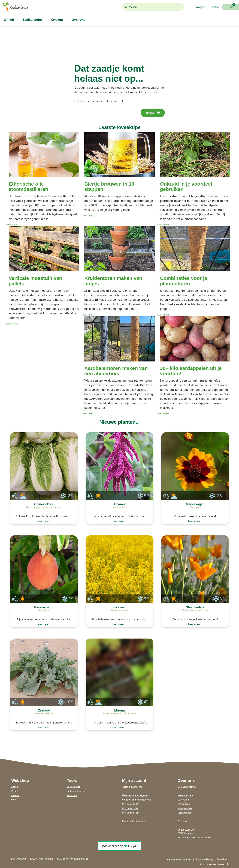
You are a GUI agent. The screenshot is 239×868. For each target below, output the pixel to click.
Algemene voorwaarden (179, 859)
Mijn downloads (130, 808)
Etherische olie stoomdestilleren (28, 187)
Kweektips (72, 795)
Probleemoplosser (76, 791)
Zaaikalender (32, 20)
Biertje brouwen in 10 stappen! (109, 187)
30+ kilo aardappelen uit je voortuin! (191, 371)
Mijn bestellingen (131, 804)
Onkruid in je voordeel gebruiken (186, 187)
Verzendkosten (185, 795)
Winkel (8, 20)
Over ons (78, 20)
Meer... (15, 800)
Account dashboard (132, 787)
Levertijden (183, 800)
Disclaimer (222, 859)
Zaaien (15, 791)
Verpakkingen (185, 813)
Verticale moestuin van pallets (35, 281)
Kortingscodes (185, 808)
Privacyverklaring (204, 859)
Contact (215, 7)
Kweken (56, 20)
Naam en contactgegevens (136, 795)
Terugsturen (184, 804)
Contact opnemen (187, 787)
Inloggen (200, 7)
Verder (153, 112)
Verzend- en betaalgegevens (137, 800)
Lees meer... (13, 225)
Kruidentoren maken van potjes (113, 281)
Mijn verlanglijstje (131, 813)
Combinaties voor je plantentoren (184, 281)
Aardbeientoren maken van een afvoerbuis (116, 371)
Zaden (15, 787)
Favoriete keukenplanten (135, 821)
